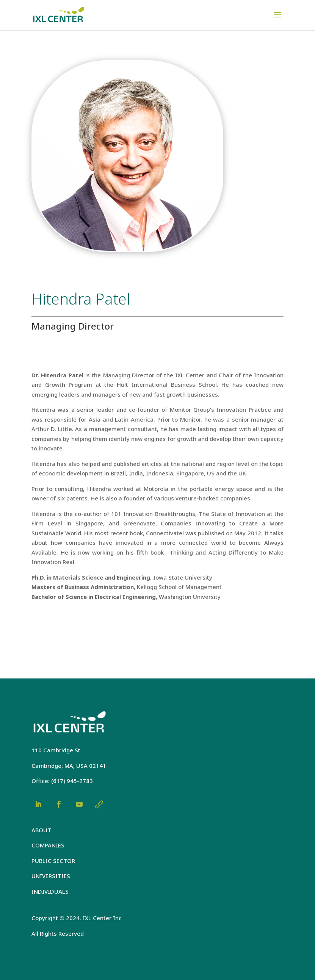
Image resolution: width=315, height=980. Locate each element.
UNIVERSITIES (51, 876)
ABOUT (41, 830)
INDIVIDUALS (50, 891)
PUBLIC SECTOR (53, 861)
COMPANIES (48, 845)
